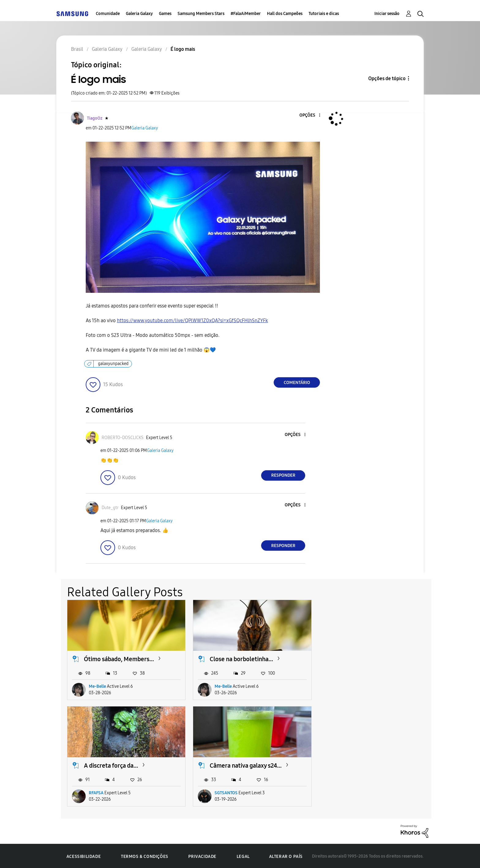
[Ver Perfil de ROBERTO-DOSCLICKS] (123, 438)
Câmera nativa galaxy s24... (120, 765)
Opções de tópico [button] (387, 78)
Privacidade (202, 856)
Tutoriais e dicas (324, 14)
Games (165, 14)
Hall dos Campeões (285, 14)
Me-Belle (97, 686)
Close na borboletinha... (240, 659)
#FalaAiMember (246, 14)
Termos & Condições (145, 856)
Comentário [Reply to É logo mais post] (297, 383)
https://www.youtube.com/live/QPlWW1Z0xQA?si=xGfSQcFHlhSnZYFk (192, 320)
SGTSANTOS (100, 792)
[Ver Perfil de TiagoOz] (95, 118)
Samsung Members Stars (201, 14)
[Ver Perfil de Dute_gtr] (110, 508)
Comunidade (108, 14)
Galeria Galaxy (139, 14)
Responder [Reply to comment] (283, 475)
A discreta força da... (361, 659)
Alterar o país (286, 856)
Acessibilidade (84, 856)
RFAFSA (346, 686)
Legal (243, 856)
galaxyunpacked (113, 364)
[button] (309, 115)
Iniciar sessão (387, 14)
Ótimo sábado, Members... (119, 659)
